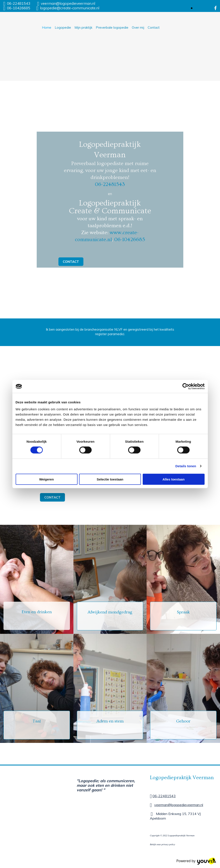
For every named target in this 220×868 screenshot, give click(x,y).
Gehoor (183, 721)
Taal (37, 721)
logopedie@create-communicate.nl (70, 8)
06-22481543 (19, 3)
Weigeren (46, 479)
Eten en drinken (37, 612)
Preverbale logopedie (112, 27)
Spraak (183, 612)
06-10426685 (19, 8)
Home (47, 27)
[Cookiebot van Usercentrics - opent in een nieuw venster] (186, 386)
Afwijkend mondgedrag (110, 612)
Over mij (138, 27)
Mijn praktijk (83, 27)
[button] (71, 262)
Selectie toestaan (110, 479)
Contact (154, 27)
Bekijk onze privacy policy (162, 844)
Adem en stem (110, 721)
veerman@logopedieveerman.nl (68, 3)
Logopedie (63, 27)
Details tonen (186, 466)
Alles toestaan (174, 479)
